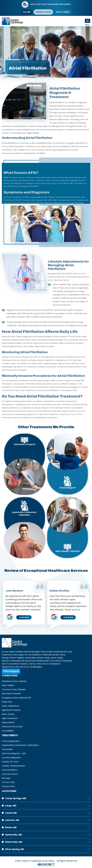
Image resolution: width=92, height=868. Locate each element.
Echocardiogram (67, 488)
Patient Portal (43, 12)
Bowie (56, 655)
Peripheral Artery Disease (14, 681)
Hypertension (8, 722)
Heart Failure (8, 685)
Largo (47, 658)
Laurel (54, 658)
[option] (46, 52)
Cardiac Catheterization (13, 766)
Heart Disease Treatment (68, 551)
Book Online (63, 12)
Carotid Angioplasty (11, 758)
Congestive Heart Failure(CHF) (16, 698)
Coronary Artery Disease (14, 689)
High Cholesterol (10, 718)
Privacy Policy (8, 786)
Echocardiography (11, 741)
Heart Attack (8, 714)
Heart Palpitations (10, 706)
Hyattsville (30, 658)
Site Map (6, 778)
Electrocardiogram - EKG (14, 753)
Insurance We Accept (12, 727)
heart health (33, 141)
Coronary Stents (10, 774)
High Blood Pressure (11, 710)
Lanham (40, 658)
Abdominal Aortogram (24, 444)
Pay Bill (26, 12)
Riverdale (16, 661)
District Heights (17, 658)
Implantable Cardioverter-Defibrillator (25, 514)
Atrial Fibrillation (10, 770)
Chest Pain (7, 702)
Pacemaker (7, 749)
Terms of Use (8, 782)
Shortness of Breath (11, 694)
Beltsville (48, 655)
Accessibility (8, 731)
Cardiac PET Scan (10, 762)
